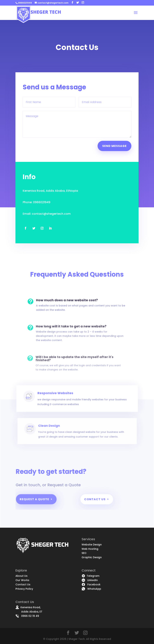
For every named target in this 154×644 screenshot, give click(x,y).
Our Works (22, 580)
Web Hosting (90, 549)
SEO (84, 553)
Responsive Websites (60, 403)
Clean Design (55, 434)
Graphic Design (92, 557)
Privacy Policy (24, 589)
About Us (21, 576)
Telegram (90, 576)
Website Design (92, 545)
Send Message (114, 145)
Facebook (91, 584)
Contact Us (95, 501)
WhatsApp (91, 589)
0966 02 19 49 (27, 616)
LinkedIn (90, 580)
